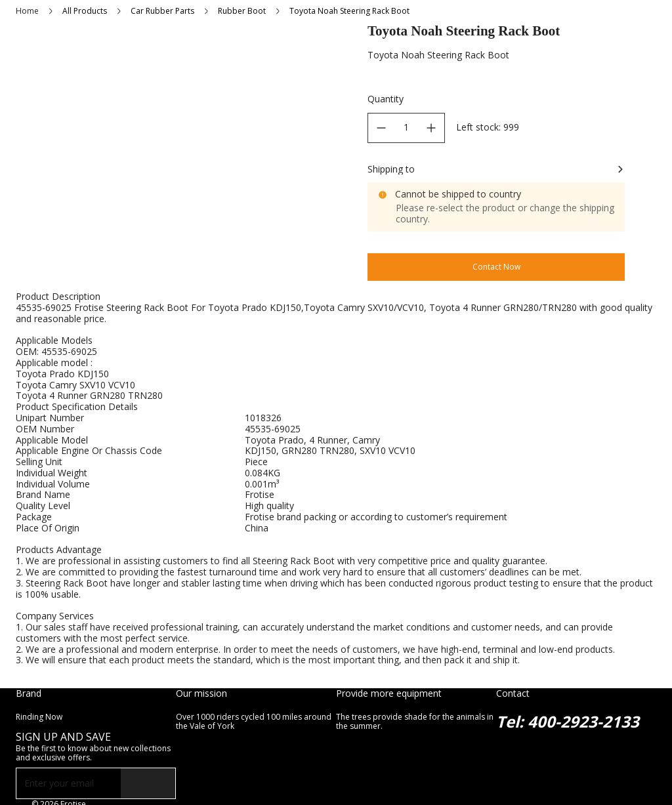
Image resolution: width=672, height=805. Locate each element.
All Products (85, 11)
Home (27, 11)
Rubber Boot (242, 11)
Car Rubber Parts (162, 11)
